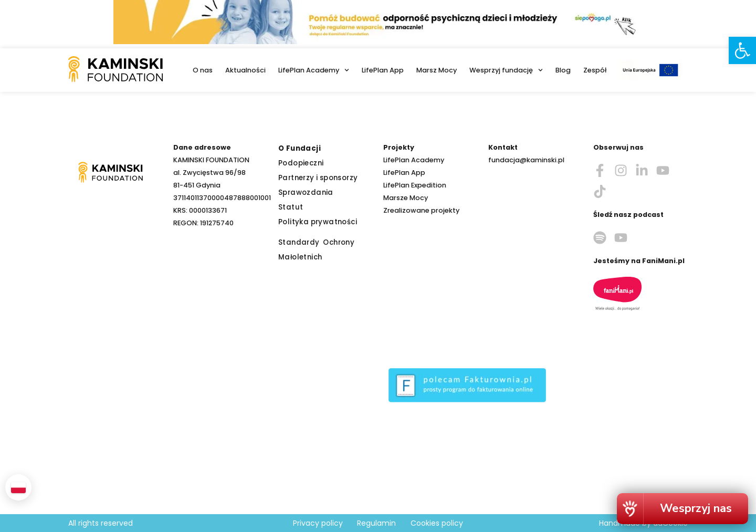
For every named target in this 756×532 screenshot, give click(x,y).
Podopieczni (301, 163)
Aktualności (245, 70)
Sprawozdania (306, 192)
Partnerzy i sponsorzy (318, 178)
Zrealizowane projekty (421, 210)
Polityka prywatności (318, 222)
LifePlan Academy (314, 70)
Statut (291, 207)
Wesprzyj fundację (506, 70)
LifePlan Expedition (415, 185)
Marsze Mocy (406, 198)
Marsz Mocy (437, 70)
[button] (742, 50)
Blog (563, 70)
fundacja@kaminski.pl (526, 160)
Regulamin (376, 523)
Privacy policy (318, 523)
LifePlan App (383, 70)
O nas (203, 70)
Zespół (595, 70)
